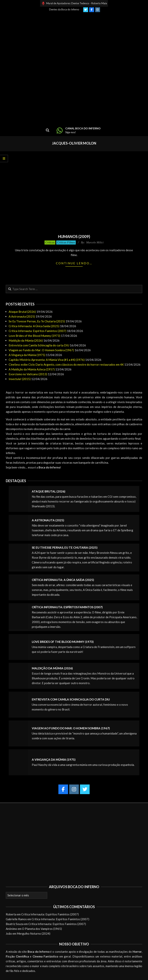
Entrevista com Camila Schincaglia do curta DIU (39, 345)
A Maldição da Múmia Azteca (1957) (32, 369)
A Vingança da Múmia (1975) (27, 355)
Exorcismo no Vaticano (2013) (28, 374)
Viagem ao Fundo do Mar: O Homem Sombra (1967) (41, 350)
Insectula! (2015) (20, 379)
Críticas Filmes (66, 242)
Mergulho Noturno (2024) (34, 933)
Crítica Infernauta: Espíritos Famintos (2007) (37, 331)
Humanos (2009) (74, 236)
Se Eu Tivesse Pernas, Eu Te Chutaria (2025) (37, 321)
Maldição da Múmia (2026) (26, 340)
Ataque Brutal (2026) (22, 312)
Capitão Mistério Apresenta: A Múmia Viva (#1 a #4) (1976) (47, 360)
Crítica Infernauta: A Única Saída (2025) (34, 326)
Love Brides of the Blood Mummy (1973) (34, 336)
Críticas (50, 242)
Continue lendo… (74, 263)
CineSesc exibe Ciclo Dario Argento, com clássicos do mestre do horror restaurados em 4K (66, 364)
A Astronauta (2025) (22, 316)
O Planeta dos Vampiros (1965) (42, 929)
